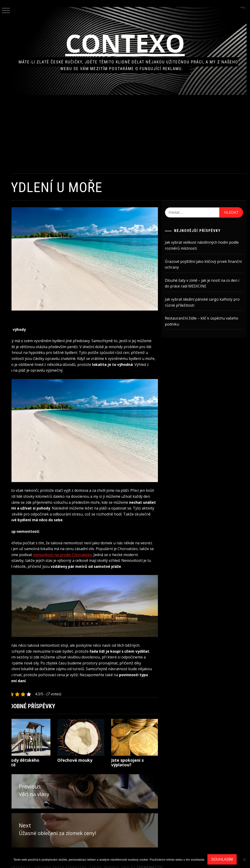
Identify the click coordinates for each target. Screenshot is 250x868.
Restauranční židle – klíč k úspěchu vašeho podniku (206, 321)
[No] (244, 859)
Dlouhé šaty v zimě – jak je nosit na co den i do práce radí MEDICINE (205, 283)
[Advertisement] (131, 134)
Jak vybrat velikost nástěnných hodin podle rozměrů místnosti (206, 245)
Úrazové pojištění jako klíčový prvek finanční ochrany (200, 264)
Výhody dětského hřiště (33, 755)
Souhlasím (222, 859)
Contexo (131, 43)
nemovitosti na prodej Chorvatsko (111, 545)
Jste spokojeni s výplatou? (134, 755)
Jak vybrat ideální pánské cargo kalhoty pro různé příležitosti (203, 302)
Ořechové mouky (84, 753)
